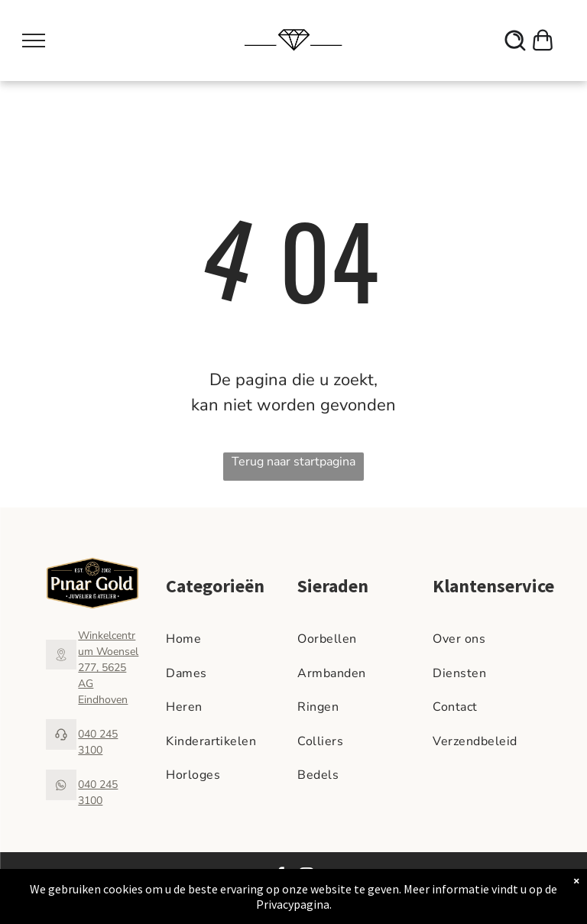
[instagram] (306, 877)
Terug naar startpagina (293, 462)
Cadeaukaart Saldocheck (506, 890)
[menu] (34, 41)
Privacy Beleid (525, 876)
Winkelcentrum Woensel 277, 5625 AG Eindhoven (108, 668)
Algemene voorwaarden (440, 876)
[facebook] (281, 877)
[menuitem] (228, 639)
